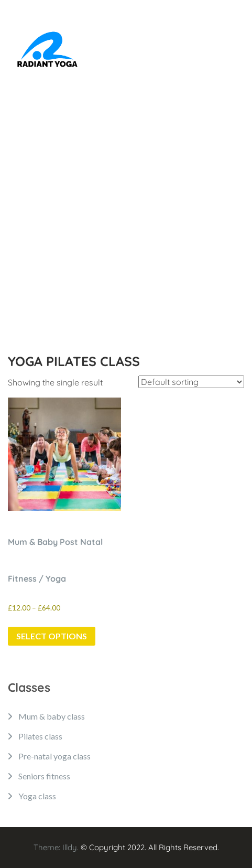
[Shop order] (191, 382)
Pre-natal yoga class (54, 756)
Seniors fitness (44, 776)
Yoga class (37, 796)
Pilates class (40, 736)
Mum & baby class (52, 716)
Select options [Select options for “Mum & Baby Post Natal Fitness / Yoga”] (52, 636)
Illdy (70, 847)
